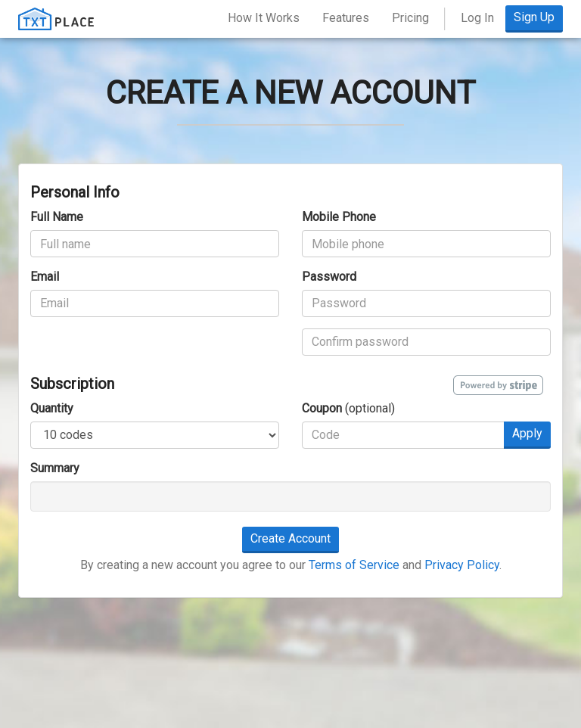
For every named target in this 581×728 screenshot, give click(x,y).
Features (346, 18)
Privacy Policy (462, 565)
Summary (55, 468)
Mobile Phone (339, 217)
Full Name (57, 217)
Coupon (322, 408)
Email (45, 277)
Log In (477, 18)
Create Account (290, 538)
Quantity (52, 408)
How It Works (264, 18)
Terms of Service (354, 565)
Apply (527, 433)
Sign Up (534, 17)
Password (329, 277)
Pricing (410, 18)
